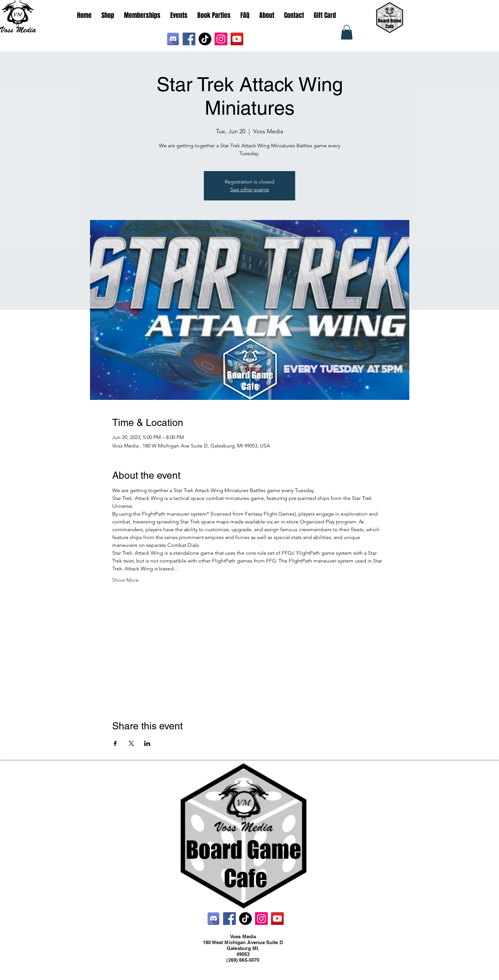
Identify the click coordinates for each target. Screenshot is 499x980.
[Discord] (173, 39)
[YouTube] (237, 39)
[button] (347, 32)
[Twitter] (246, 966)
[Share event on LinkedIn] (147, 743)
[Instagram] (221, 39)
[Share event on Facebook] (115, 743)
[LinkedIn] (256, 966)
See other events (250, 190)
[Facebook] (189, 39)
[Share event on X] (131, 743)
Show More (125, 580)
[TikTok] (205, 39)
